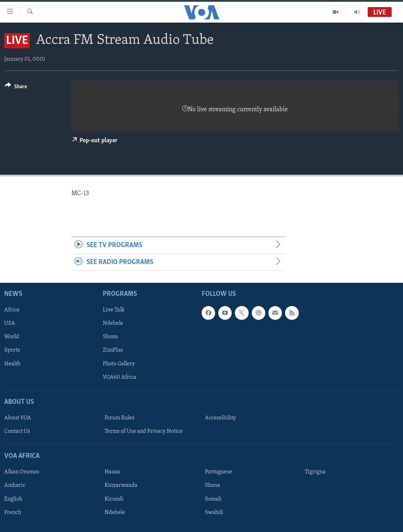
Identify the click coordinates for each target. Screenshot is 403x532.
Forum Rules (120, 418)
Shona (110, 337)
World (12, 337)
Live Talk (114, 310)
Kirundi (114, 499)
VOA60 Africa (120, 377)
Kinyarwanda (121, 485)
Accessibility (220, 418)
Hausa (112, 472)
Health (12, 364)
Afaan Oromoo (22, 472)
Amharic (15, 485)
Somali (213, 499)
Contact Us (17, 431)
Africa (12, 310)
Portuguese (218, 472)
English (13, 499)
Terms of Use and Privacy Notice (144, 431)
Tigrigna (315, 472)
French (13, 512)
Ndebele (113, 323)
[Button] (16, 88)
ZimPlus (113, 350)
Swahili (214, 512)
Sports (12, 350)
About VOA (18, 418)
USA (10, 323)
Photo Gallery (119, 364)
